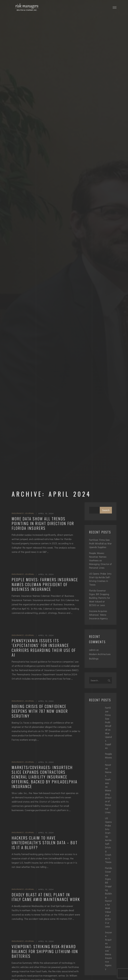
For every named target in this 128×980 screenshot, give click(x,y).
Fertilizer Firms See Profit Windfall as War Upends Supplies (100, 543)
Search (106, 510)
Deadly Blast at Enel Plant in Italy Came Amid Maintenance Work (46, 897)
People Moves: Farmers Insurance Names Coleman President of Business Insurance (45, 584)
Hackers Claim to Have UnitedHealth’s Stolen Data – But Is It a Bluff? (45, 843)
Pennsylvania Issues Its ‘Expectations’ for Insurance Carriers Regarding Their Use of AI (44, 648)
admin (92, 650)
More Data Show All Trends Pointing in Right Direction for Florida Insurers (43, 523)
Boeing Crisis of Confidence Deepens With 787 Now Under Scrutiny (40, 711)
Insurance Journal (23, 513)
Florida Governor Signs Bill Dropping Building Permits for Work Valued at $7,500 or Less (100, 598)
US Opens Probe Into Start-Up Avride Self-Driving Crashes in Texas (100, 579)
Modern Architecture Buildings (100, 656)
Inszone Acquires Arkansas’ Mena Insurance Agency (98, 615)
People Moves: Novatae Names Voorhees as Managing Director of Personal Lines (100, 560)
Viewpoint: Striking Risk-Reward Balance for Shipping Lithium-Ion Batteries (45, 951)
